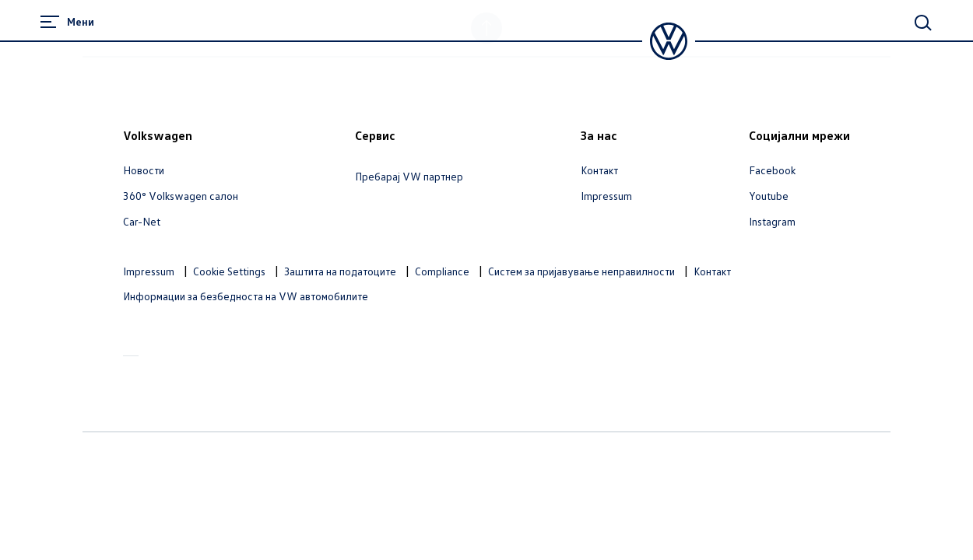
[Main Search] (923, 23)
